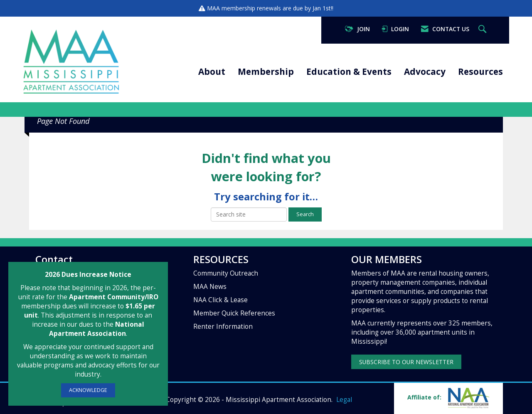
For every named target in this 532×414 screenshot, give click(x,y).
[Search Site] (483, 29)
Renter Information (223, 327)
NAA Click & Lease (220, 300)
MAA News (210, 287)
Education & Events (349, 71)
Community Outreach (226, 273)
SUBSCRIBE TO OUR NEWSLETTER (406, 362)
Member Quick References (234, 313)
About (212, 71)
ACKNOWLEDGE (88, 390)
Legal (344, 400)
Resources (480, 71)
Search (305, 214)
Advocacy (425, 71)
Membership (266, 71)
